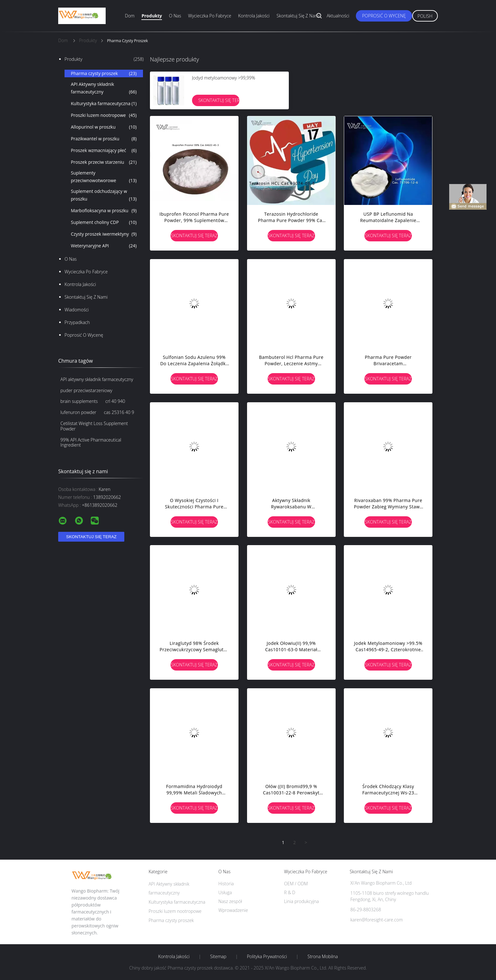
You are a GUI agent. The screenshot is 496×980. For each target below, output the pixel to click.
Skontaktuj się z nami (298, 16)
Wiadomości (77, 310)
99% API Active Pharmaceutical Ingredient (91, 442)
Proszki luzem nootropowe (104, 115)
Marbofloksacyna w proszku (104, 211)
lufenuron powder (78, 412)
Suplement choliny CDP (104, 222)
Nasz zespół (230, 901)
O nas (175, 16)
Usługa (225, 892)
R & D (290, 892)
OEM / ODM (296, 884)
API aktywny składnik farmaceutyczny (97, 379)
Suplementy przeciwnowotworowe (104, 177)
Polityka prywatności (267, 957)
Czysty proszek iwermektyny (104, 234)
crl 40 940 (115, 401)
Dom (130, 16)
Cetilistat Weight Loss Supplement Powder (94, 426)
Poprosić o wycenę (384, 16)
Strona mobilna (323, 957)
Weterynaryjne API (104, 246)
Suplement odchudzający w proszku (104, 195)
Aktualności (338, 16)
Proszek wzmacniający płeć (104, 150)
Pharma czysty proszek (104, 73)
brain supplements (79, 401)
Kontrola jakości (254, 16)
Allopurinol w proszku (104, 127)
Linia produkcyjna (301, 901)
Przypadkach (77, 322)
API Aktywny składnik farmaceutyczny (104, 88)
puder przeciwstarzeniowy (86, 390)
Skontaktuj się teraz (219, 100)
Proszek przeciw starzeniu (104, 162)
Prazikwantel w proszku (104, 139)
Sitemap (218, 957)
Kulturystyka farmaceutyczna (104, 104)
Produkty (152, 16)
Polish (425, 16)
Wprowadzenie (233, 910)
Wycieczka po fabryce (209, 16)
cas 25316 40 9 (119, 412)
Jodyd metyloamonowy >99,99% (224, 78)
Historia (226, 884)
